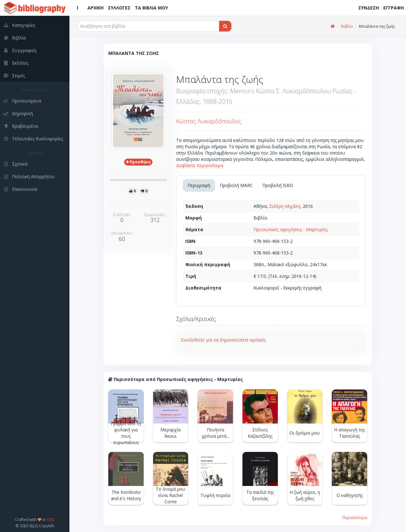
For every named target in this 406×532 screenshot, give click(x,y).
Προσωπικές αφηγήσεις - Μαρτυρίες (291, 229)
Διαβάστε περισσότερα (200, 165)
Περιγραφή (199, 185)
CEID (51, 519)
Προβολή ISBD (278, 185)
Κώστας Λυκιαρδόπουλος (209, 121)
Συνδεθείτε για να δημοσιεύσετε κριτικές (223, 340)
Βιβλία (347, 26)
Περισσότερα (355, 517)
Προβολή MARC (236, 185)
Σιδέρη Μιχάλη (285, 206)
